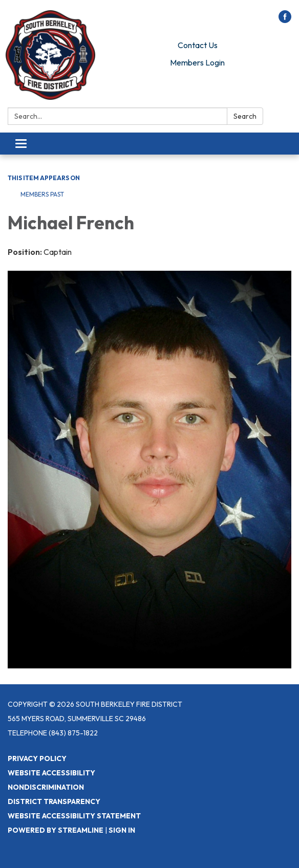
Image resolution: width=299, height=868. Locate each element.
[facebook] (285, 20)
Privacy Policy (37, 758)
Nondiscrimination (46, 787)
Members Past (42, 194)
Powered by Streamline (56, 830)
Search (245, 116)
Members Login (197, 62)
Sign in (122, 830)
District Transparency (54, 801)
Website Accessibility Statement (74, 816)
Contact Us (198, 45)
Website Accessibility (51, 773)
